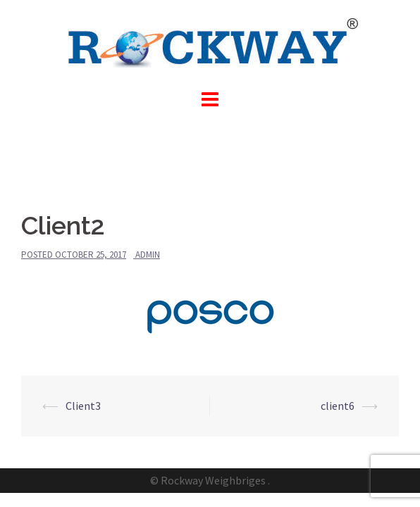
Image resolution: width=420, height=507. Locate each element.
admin (148, 255)
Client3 (83, 406)
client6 (338, 406)
